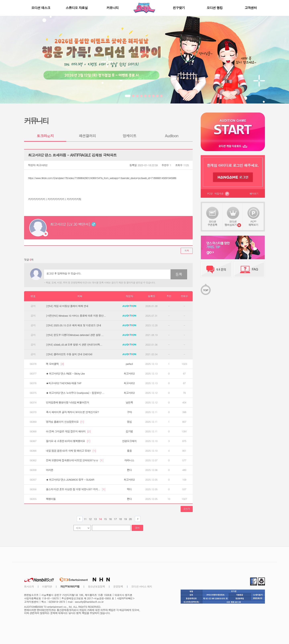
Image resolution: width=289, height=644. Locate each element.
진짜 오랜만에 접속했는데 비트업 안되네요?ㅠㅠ (75, 460)
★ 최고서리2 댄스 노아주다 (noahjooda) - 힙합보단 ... (75, 393)
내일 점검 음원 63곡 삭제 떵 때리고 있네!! (71, 451)
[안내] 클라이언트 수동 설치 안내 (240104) (69, 354)
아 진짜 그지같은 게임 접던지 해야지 (68, 431)
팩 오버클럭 (55, 364)
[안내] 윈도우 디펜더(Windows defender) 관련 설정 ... (75, 335)
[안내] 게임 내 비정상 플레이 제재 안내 (67, 306)
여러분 (50, 470)
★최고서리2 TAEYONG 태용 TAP (64, 383)
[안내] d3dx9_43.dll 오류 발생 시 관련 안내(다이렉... (74, 345)
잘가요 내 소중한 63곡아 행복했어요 (68, 441)
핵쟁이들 (51, 499)
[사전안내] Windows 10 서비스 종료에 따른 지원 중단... (76, 316)
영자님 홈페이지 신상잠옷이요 (65, 422)
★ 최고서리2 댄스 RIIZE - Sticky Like (65, 374)
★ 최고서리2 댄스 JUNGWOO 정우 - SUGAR (70, 480)
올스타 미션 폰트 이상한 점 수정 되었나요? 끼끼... (76, 489)
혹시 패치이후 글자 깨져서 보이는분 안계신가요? (72, 412)
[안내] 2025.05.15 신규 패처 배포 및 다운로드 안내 (74, 325)
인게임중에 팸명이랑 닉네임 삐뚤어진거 (67, 402)
